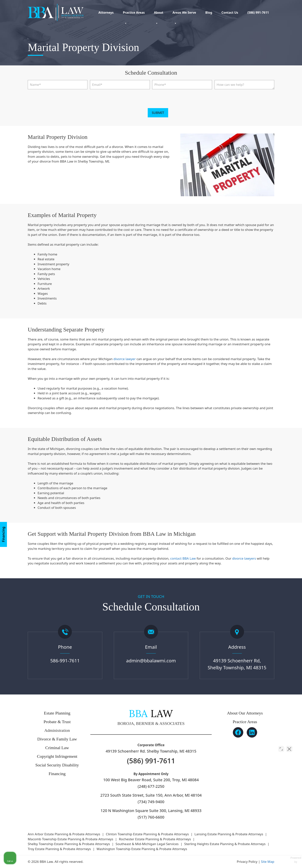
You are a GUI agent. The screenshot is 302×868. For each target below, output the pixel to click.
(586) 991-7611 (258, 13)
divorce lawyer (125, 359)
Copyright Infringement (57, 756)
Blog (209, 13)
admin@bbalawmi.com (151, 661)
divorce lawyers (244, 558)
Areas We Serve (184, 14)
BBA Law (189, 558)
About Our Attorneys (245, 713)
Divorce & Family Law (57, 739)
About (159, 14)
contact (176, 558)
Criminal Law (57, 748)
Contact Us (230, 13)
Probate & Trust (57, 722)
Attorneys (106, 13)
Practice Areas (134, 14)
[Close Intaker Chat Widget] (289, 745)
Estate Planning (57, 713)
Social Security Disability (57, 765)
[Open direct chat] (281, 745)
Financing (3, 534)
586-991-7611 (65, 661)
